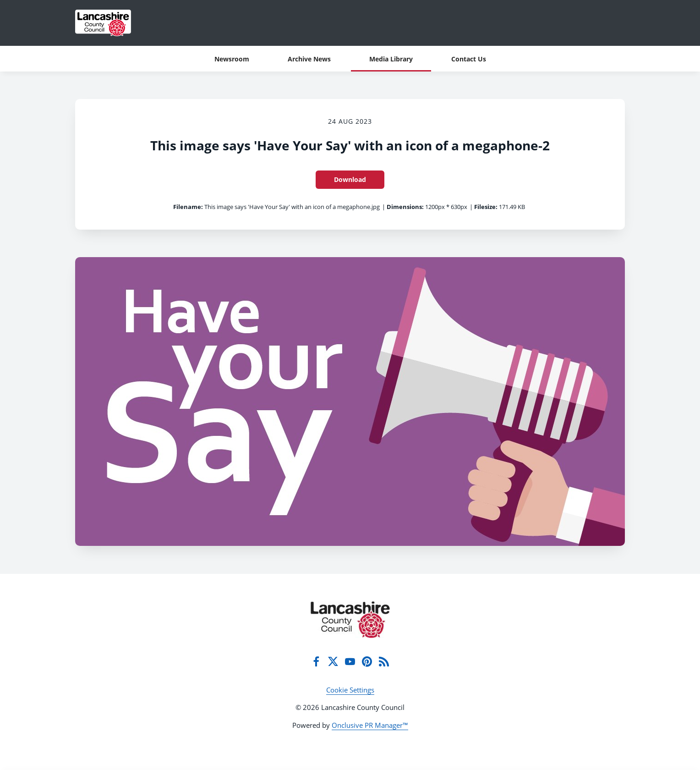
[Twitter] (333, 661)
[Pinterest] (367, 661)
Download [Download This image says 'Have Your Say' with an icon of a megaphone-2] (350, 179)
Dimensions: (405, 207)
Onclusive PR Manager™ (370, 725)
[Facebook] (316, 661)
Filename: (188, 207)
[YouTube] (350, 661)
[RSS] (384, 661)
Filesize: (486, 207)
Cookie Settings (350, 690)
